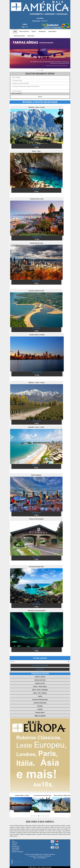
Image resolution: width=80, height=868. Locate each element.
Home (15, 31)
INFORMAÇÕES (42, 31)
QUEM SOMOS (31, 36)
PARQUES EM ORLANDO (19, 36)
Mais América (18, 862)
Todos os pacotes (24, 31)
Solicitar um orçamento (40, 665)
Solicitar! (40, 97)
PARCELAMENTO (52, 31)
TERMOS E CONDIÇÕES (17, 852)
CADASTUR (15, 843)
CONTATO (34, 31)
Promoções (40, 669)
